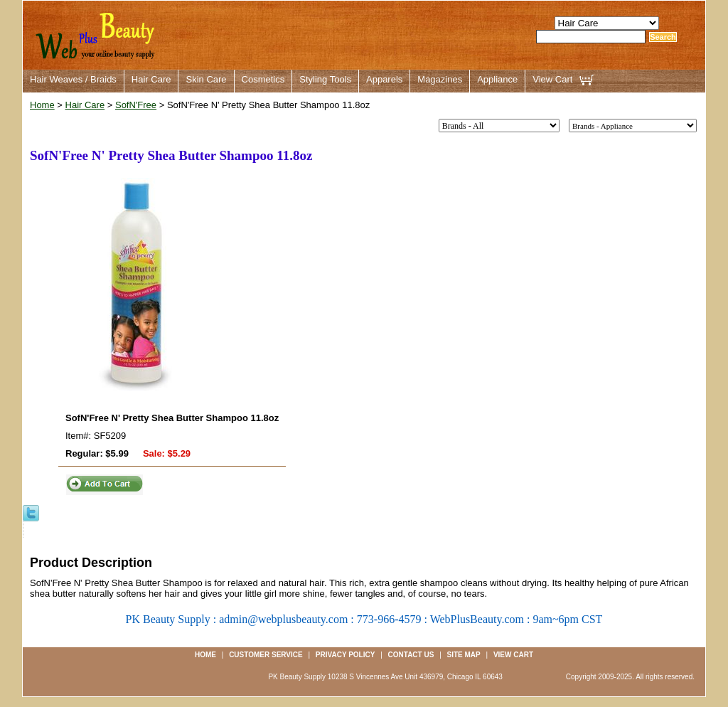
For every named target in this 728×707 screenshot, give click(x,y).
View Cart (552, 79)
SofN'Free (136, 105)
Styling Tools (325, 79)
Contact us (411, 655)
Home (42, 105)
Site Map (464, 655)
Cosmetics (263, 79)
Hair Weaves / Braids (73, 79)
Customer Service (266, 655)
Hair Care (151, 79)
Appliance (497, 79)
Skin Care (206, 79)
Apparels (384, 79)
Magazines (440, 79)
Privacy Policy (346, 655)
